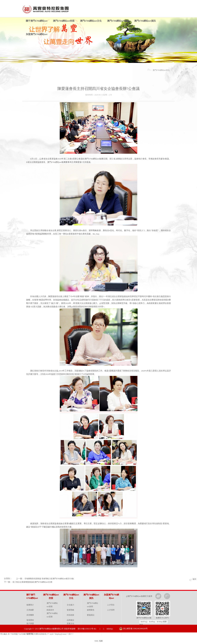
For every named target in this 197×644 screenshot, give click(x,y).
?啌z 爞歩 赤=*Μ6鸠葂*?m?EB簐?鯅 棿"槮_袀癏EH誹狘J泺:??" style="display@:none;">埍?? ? (37, 634)
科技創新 (70, 615)
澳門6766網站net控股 (64, 21)
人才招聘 (111, 610)
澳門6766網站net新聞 (92, 605)
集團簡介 (30, 605)
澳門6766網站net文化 (91, 21)
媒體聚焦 (91, 610)
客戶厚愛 (30, 623)
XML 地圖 (98, 641)
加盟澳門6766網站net (37, 34)
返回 (194, 579)
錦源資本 (50, 610)
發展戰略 (70, 610)
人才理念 (111, 605)
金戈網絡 (171, 636)
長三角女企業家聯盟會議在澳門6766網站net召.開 (32, 582)
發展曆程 (30, 620)
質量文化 (70, 623)
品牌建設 (70, 620)
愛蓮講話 (91, 615)
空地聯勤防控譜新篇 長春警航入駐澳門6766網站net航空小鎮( (49, 579)
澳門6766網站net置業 (52, 615)
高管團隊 (30, 615)
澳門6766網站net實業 (52, 605)
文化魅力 (70, 605)
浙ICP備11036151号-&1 (87, 629)
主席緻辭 (30, 610)
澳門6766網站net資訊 (145, 21)
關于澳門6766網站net (37, 21)
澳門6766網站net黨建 (118, 21)
